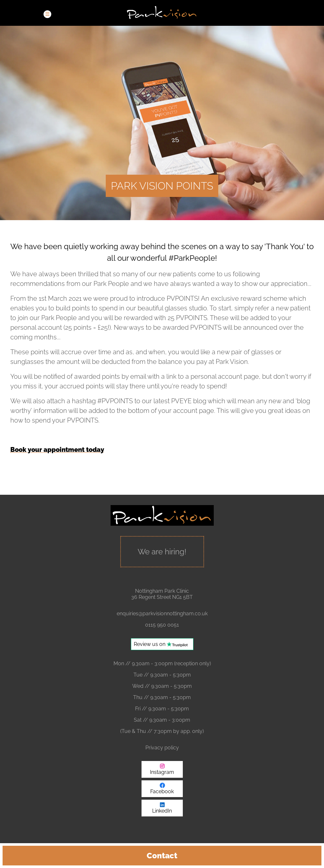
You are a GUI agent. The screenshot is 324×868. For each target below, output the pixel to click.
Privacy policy (162, 748)
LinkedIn (162, 811)
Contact (162, 856)
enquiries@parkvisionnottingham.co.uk (162, 614)
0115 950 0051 (162, 625)
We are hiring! (162, 552)
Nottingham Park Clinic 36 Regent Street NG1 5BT (162, 594)
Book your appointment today (57, 450)
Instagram (162, 772)
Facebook (162, 791)
